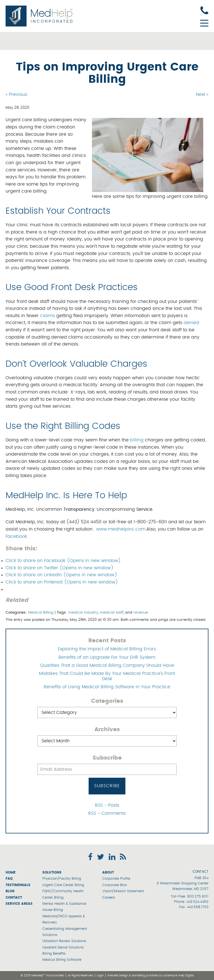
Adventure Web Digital (178, 976)
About (108, 872)
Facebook (16, 536)
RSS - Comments (107, 813)
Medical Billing (41, 613)
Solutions (52, 872)
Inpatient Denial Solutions (63, 947)
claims (48, 316)
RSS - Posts (107, 805)
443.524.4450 (197, 902)
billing (137, 440)
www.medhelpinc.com (121, 529)
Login (100, 976)
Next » (202, 94)
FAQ (9, 879)
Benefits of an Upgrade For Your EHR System (107, 657)
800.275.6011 (198, 896)
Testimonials (18, 885)
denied (191, 323)
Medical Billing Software (62, 960)
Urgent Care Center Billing (63, 885)
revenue (141, 613)
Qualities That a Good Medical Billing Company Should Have (107, 665)
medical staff (112, 613)
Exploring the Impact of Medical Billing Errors (107, 649)
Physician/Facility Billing (62, 879)
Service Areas (19, 904)
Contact (14, 898)
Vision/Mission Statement (123, 891)
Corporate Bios (115, 885)
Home (11, 872)
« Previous (16, 94)
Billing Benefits (54, 954)
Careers (109, 898)
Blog (10, 891)
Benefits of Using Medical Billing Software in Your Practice (107, 687)
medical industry (83, 613)
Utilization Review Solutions (64, 941)
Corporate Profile (116, 879)
